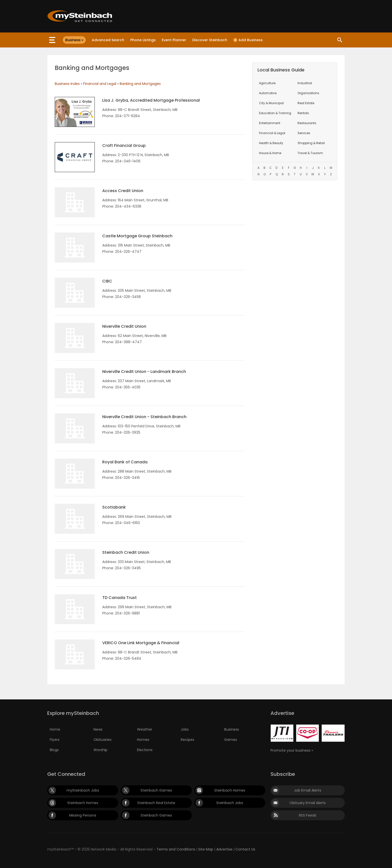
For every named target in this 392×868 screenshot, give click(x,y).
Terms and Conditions (176, 849)
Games (231, 740)
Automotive (268, 93)
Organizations (308, 93)
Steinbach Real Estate (156, 803)
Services (304, 133)
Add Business (248, 40)
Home (55, 729)
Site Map (206, 849)
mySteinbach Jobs (83, 790)
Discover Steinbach (210, 40)
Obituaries (102, 740)
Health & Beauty (271, 143)
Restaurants (307, 123)
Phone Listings (143, 40)
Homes (143, 740)
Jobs (185, 729)
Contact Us (245, 849)
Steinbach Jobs (230, 803)
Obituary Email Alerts (308, 803)
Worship (100, 750)
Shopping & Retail (311, 143)
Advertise (224, 849)
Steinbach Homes (230, 790)
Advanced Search (108, 40)
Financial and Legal (100, 84)
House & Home (270, 153)
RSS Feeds (308, 815)
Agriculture (267, 83)
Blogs (54, 750)
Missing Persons (83, 815)
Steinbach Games (156, 790)
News (98, 729)
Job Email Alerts (308, 790)
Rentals (303, 113)
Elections (145, 750)
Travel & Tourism (310, 153)
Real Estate (306, 103)
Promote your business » (292, 750)
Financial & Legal (272, 133)
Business (232, 729)
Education (275, 113)
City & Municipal (271, 103)
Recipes (187, 740)
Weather (145, 729)
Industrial (305, 83)
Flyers (55, 740)
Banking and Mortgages (140, 84)
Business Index (67, 84)
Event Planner (174, 40)
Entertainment (270, 123)
